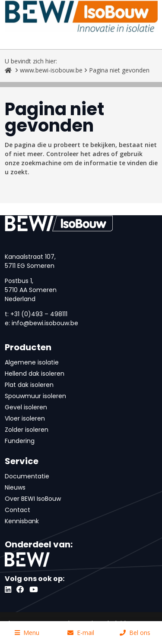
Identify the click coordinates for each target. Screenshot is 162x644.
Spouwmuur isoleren (35, 396)
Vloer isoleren (25, 418)
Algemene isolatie (32, 362)
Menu (27, 633)
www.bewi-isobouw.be (51, 70)
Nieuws (15, 487)
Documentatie (27, 476)
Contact (17, 510)
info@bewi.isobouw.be (45, 323)
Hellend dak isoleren (35, 374)
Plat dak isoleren (29, 385)
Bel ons (135, 633)
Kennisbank (22, 521)
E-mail (81, 633)
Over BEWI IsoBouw (33, 499)
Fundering (20, 441)
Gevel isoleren (26, 407)
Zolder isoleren (27, 430)
